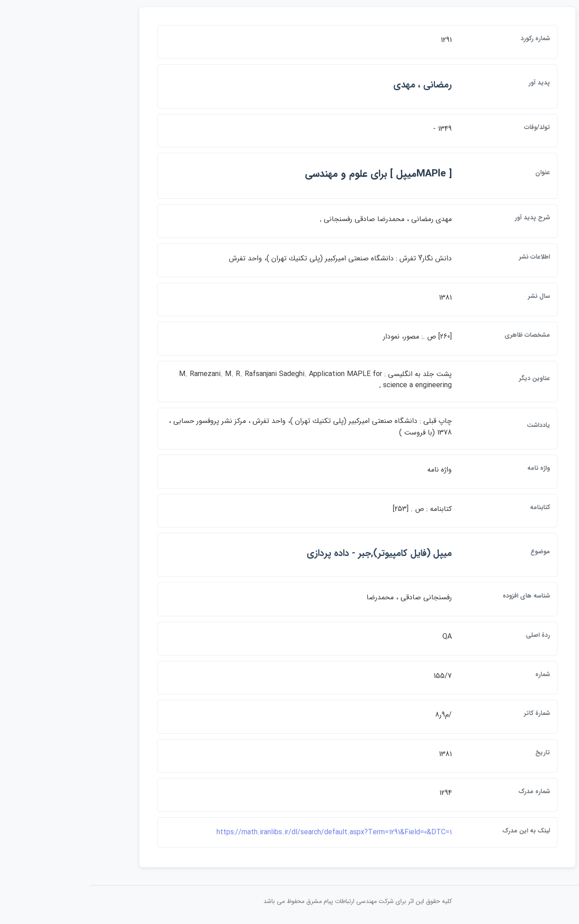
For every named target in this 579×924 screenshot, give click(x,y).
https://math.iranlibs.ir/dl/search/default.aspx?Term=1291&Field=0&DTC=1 (266, 832)
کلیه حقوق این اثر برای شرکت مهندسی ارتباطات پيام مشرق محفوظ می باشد (290, 901)
